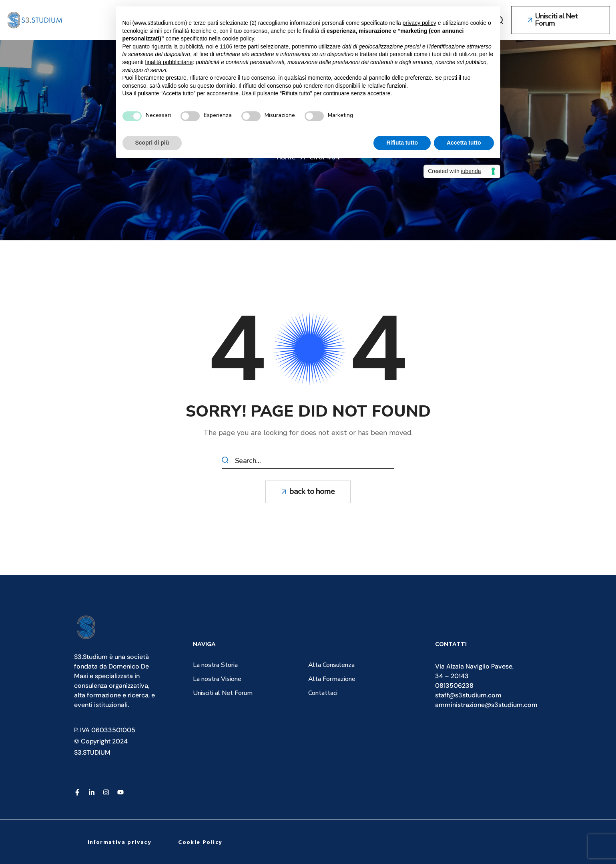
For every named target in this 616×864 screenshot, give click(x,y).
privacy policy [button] (419, 23)
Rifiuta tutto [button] (402, 143)
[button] (561, 20)
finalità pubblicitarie (169, 62)
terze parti (246, 46)
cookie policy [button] (238, 38)
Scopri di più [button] (152, 143)
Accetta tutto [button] (464, 143)
